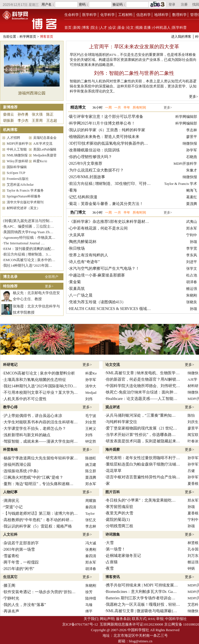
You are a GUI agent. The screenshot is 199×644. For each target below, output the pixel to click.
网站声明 (107, 619)
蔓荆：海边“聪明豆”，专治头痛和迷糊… (38, 484)
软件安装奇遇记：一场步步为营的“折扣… (40, 592)
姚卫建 (91, 465)
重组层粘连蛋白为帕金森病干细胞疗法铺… (143, 464)
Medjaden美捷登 (45, 155)
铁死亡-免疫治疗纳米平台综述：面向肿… (142, 392)
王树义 (91, 429)
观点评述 (113, 407)
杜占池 (192, 275)
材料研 (193, 386)
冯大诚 (91, 543)
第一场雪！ (116, 549)
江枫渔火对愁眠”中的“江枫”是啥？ (34, 477)
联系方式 (139, 619)
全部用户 (52, 277)
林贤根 (193, 543)
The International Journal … (24, 243)
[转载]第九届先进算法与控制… (28, 221)
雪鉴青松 (11, 556)
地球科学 (161, 15)
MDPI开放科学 (18, 144)
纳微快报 (190, 143)
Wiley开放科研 (17, 161)
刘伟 (89, 399)
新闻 (77, 28)
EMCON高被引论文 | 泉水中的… (29, 260)
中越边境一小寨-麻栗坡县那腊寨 (97, 275)
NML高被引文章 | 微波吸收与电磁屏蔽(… (142, 611)
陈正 (50, 114)
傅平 (89, 611)
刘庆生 (193, 422)
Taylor (90, 513)
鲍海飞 (192, 190)
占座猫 (112, 562)
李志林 (192, 130)
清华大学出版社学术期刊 (25, 202)
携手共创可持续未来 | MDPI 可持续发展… (142, 585)
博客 (86, 28)
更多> (194, 96)
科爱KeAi (40, 161)
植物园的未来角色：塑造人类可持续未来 (104, 137)
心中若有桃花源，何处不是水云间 (98, 228)
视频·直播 (143, 28)
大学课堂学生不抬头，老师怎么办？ (35, 429)
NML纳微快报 (17, 155)
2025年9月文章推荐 (86, 164)
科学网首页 (28, 37)
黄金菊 (75, 282)
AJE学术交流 (43, 144)
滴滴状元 (11, 501)
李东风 (192, 255)
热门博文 (78, 212)
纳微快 (193, 373)
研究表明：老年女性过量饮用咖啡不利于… (143, 458)
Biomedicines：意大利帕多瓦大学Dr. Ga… (141, 592)
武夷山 (192, 222)
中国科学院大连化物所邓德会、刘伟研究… (143, 386)
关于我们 (91, 619)
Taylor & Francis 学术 (181, 184)
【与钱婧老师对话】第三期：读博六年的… (41, 513)
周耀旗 (91, 501)
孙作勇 (23, 114)
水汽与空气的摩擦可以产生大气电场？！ (104, 269)
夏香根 (193, 484)
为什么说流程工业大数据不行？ (96, 170)
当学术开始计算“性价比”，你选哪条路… (141, 435)
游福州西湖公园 (32, 93)
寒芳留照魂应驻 (120, 507)
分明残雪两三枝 (120, 526)
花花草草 (114, 471)
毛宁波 (91, 416)
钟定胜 (91, 441)
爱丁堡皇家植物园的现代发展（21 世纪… (142, 428)
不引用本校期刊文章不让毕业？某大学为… (41, 393)
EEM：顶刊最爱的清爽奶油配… (29, 249)
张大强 (37, 114)
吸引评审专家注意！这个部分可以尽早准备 (106, 117)
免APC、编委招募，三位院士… (29, 226)
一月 (118, 108)
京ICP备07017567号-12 (80, 624)
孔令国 (193, 549)
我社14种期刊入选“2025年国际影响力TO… (40, 386)
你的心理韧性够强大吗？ (91, 157)
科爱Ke (91, 373)
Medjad (91, 393)
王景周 (37, 121)
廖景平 (192, 137)
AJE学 (192, 379)
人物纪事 (10, 492)
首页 (68, 28)
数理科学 (179, 15)
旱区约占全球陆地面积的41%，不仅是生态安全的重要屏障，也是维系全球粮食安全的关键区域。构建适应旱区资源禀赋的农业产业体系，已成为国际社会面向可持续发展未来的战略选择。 (133, 60)
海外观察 (113, 449)
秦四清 (91, 507)
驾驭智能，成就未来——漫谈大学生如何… (41, 441)
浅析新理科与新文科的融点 (27, 435)
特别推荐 (10, 286)
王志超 (52, 121)
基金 (121, 28)
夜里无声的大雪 (120, 513)
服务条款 (123, 619)
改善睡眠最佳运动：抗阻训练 (94, 150)
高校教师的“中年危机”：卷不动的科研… (38, 520)
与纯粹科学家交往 (122, 422)
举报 (160, 619)
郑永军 (192, 228)
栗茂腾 (192, 204)
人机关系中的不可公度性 (25, 399)
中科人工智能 (17, 149)
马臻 (89, 605)
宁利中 (192, 235)
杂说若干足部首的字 (21, 543)
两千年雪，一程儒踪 (21, 562)
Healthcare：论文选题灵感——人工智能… (142, 399)
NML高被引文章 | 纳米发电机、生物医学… (143, 373)
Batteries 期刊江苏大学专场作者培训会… (141, 598)
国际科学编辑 (17, 167)
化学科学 (108, 15)
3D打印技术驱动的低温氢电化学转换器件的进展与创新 (116, 143)
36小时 (98, 108)
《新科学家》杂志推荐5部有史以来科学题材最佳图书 (115, 222)
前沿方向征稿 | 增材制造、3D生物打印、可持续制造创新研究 (122, 184)
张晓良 (192, 302)
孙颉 (193, 242)
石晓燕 (192, 157)
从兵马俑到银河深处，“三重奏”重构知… (141, 415)
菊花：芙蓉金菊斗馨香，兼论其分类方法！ (106, 204)
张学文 (192, 269)
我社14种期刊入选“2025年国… (28, 265)
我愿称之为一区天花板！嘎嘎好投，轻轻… (143, 604)
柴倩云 (9, 114)
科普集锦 (10, 449)
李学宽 (192, 248)
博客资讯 (113, 577)
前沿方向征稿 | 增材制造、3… (27, 254)
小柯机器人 (162, 28)
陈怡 (191, 415)
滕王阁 (9, 585)
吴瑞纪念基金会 (45, 138)
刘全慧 (91, 422)
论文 (130, 28)
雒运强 (192, 289)
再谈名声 (11, 611)
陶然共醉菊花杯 (83, 242)
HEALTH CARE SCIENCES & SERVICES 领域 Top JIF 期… (119, 309)
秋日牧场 (77, 248)
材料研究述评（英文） (23, 208)
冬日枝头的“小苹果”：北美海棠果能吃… (141, 500)
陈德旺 (91, 458)
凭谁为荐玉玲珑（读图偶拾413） (97, 302)
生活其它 (10, 577)
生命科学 (72, 15)
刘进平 (192, 262)
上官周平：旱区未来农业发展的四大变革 (134, 47)
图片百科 (113, 492)
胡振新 (9, 121)
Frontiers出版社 (18, 179)
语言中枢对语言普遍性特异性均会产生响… (143, 477)
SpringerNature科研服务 (24, 196)
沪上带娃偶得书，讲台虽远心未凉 (33, 416)
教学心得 (10, 407)
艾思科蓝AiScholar (20, 185)
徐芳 (89, 592)
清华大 (91, 386)
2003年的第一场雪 (19, 549)
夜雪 (110, 568)
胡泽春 (192, 282)
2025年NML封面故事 (87, 177)
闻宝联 (193, 435)
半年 (127, 108)
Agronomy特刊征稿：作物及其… (29, 238)
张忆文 (91, 520)
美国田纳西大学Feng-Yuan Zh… (28, 232)
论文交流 (113, 365)
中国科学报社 (176, 619)
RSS (151, 619)
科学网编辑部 (186, 117)
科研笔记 (10, 365)
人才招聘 (13, 138)
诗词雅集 (113, 534)
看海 (73, 190)
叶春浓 (193, 441)
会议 (112, 28)
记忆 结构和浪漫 (83, 197)
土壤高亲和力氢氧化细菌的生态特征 (35, 380)
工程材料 (125, 15)
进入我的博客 (181, 37)
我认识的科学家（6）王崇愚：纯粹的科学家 (107, 130)
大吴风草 (77, 235)
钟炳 (191, 568)
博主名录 (10, 277)
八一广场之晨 (81, 295)
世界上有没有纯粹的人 (89, 255)
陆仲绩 (91, 598)
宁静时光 (11, 598)
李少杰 (23, 121)
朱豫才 (192, 170)
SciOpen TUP (16, 173)
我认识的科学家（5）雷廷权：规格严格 (38, 526)
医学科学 (89, 15)
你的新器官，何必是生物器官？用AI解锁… (143, 379)
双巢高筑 (77, 289)
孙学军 (192, 150)
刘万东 (193, 556)
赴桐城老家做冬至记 (123, 556)
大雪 (110, 543)
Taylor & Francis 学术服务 (25, 190)
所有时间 (139, 108)
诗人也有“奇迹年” (84, 262)
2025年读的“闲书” (19, 569)
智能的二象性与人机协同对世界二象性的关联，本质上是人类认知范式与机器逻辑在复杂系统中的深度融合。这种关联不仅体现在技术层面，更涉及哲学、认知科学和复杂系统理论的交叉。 (133, 86)
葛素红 (192, 197)
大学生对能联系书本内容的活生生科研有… (41, 422)
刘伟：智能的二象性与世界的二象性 (134, 73)
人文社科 (10, 534)
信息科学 (144, 15)
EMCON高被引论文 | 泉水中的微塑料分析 (39, 373)
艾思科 (193, 604)
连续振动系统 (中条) (21, 471)
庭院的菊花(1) (118, 520)
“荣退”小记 (13, 507)
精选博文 (78, 107)
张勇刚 (91, 549)
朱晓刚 (192, 295)
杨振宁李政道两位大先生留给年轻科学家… (41, 458)
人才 (103, 28)
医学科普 (179, 28)
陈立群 (91, 471)
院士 (95, 28)
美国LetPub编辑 (45, 149)
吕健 (191, 471)
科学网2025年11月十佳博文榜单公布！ (102, 123)
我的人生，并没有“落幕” (25, 605)
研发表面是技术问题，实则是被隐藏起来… (143, 441)
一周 (108, 108)
